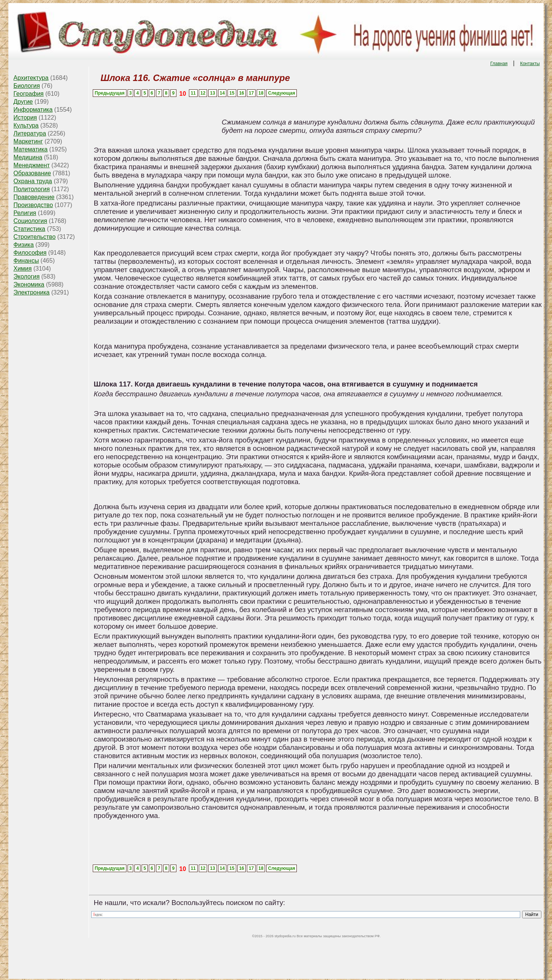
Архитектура (31, 78)
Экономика (29, 284)
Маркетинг (28, 141)
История (25, 118)
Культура (26, 125)
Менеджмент (31, 165)
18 (261, 93)
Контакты (530, 64)
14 (222, 93)
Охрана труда (33, 181)
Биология (27, 86)
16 (241, 93)
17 (251, 93)
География (28, 94)
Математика (30, 149)
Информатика (33, 110)
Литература (30, 133)
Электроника (31, 292)
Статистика (29, 229)
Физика (23, 245)
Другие (23, 102)
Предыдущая (110, 93)
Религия (25, 213)
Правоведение (34, 197)
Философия (30, 253)
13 (213, 93)
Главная (499, 64)
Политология (31, 189)
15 (232, 93)
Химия (22, 269)
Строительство (34, 237)
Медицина (28, 157)
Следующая (281, 93)
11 (193, 93)
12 (203, 93)
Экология (26, 277)
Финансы (26, 261)
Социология (30, 221)
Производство (33, 205)
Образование (32, 173)
